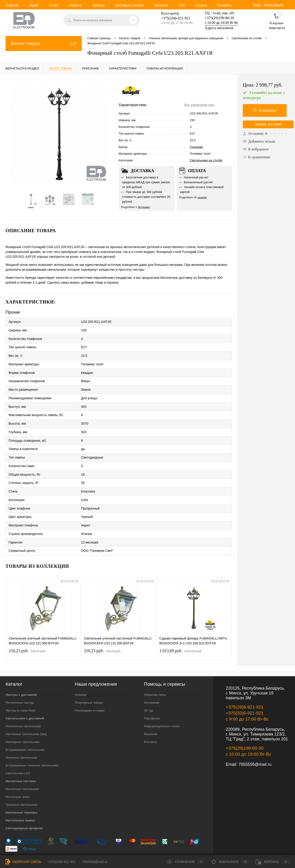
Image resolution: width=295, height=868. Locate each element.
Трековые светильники (21, 787)
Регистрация (274, 5)
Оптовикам (152, 685)
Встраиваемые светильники (25, 732)
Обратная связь (155, 677)
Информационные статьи (162, 708)
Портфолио (152, 701)
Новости (75, 5)
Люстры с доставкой (21, 677)
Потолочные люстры (20, 685)
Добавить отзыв (259, 141)
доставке (144, 207)
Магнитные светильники (22, 771)
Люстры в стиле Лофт (21, 693)
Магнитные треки (18, 779)
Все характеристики (199, 105)
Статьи (201, 5)
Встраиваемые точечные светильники (32, 748)
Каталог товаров (44, 44)
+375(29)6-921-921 (245, 689)
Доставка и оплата (129, 5)
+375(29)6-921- (173, 18)
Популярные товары (89, 685)
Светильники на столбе (206, 160)
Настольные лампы (20, 803)
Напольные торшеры (21, 795)
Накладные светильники (23, 724)
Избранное (230, 862)
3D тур (149, 693)
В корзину (265, 110)
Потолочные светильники (23, 708)
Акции (34, 5)
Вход (257, 5)
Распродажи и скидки (90, 693)
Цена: (263, 85)
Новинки (12, 5)
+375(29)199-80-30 (219, 18)
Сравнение (186, 862)
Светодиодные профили (24, 810)
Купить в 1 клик (268, 124)
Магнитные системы (21, 763)
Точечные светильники (21, 740)
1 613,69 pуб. (181, 633)
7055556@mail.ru (255, 747)
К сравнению (256, 157)
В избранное (256, 149)
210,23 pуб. (27, 633)
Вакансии (151, 716)
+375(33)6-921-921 (245, 695)
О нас (54, 5)
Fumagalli (196, 147)
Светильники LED (18, 755)
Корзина (272, 862)
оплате (202, 197)
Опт (182, 5)
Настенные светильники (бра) (26, 716)
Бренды (99, 5)
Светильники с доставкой (25, 701)
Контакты (225, 5)
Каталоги (161, 5)
